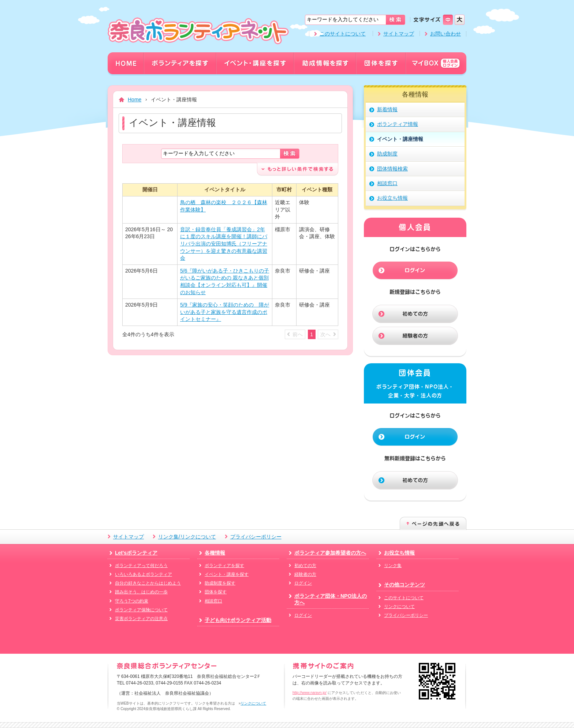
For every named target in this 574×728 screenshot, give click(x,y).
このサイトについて (343, 34)
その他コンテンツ (405, 585)
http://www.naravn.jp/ (310, 693)
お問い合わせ (446, 34)
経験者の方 (305, 574)
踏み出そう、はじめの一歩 (141, 592)
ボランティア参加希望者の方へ (330, 553)
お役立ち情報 (399, 553)
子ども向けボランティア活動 (238, 620)
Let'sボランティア (136, 553)
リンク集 (393, 566)
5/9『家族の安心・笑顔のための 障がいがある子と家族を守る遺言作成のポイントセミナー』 (225, 312)
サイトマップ (399, 34)
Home (135, 100)
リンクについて (399, 607)
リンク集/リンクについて (187, 537)
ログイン (303, 583)
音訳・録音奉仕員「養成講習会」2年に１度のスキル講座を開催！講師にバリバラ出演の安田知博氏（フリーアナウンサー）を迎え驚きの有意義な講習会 (224, 244)
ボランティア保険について (141, 610)
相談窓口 (213, 601)
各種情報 (215, 553)
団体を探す (216, 592)
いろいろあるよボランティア (143, 574)
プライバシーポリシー (256, 537)
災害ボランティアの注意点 (141, 619)
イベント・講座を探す (227, 574)
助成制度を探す (220, 583)
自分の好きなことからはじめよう (148, 583)
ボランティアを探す (224, 566)
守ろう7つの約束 (132, 601)
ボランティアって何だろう (141, 566)
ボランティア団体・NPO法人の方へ (331, 599)
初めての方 (305, 566)
